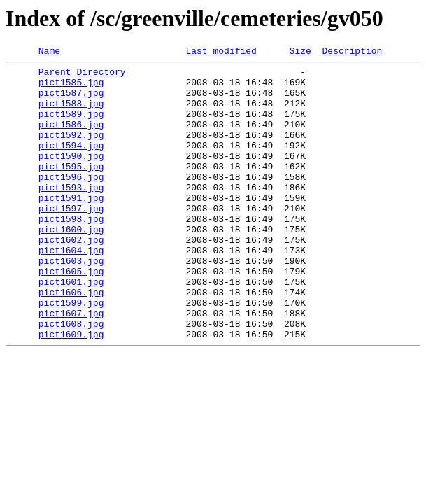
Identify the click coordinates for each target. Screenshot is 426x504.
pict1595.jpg (71, 189)
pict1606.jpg (71, 340)
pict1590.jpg (71, 176)
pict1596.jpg (71, 202)
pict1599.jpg (71, 353)
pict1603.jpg (71, 302)
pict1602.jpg (71, 277)
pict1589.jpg (71, 126)
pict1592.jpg (71, 151)
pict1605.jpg (71, 315)
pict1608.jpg (71, 378)
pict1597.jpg (71, 239)
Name (49, 52)
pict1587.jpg (71, 101)
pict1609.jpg (71, 391)
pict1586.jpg (71, 139)
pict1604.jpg (71, 290)
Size (300, 52)
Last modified (221, 52)
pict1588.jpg (71, 113)
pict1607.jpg (71, 365)
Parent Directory (82, 76)
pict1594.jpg (71, 164)
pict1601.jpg (71, 328)
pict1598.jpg (71, 252)
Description (352, 52)
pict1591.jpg (71, 227)
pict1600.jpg (71, 265)
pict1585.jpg (71, 88)
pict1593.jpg (71, 214)
